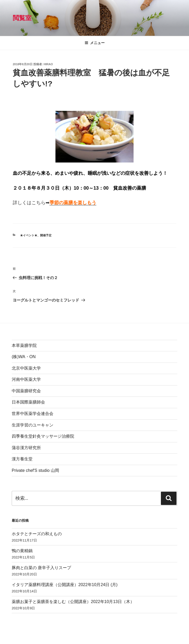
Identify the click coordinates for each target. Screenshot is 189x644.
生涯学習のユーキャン (33, 425)
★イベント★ (29, 235)
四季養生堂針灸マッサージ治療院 (43, 436)
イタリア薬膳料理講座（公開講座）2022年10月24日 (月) (65, 585)
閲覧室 (22, 18)
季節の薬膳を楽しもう (73, 203)
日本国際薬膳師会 (28, 402)
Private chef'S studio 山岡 (35, 470)
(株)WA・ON (24, 357)
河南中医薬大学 (26, 379)
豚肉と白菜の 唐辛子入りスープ (41, 568)
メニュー (95, 43)
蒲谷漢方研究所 (26, 448)
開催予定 (46, 235)
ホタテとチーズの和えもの (37, 534)
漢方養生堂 (22, 459)
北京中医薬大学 (26, 368)
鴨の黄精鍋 (22, 551)
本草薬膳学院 (24, 345)
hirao (48, 64)
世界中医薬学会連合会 (33, 414)
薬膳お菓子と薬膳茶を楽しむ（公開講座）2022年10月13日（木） (73, 602)
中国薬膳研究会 (26, 391)
